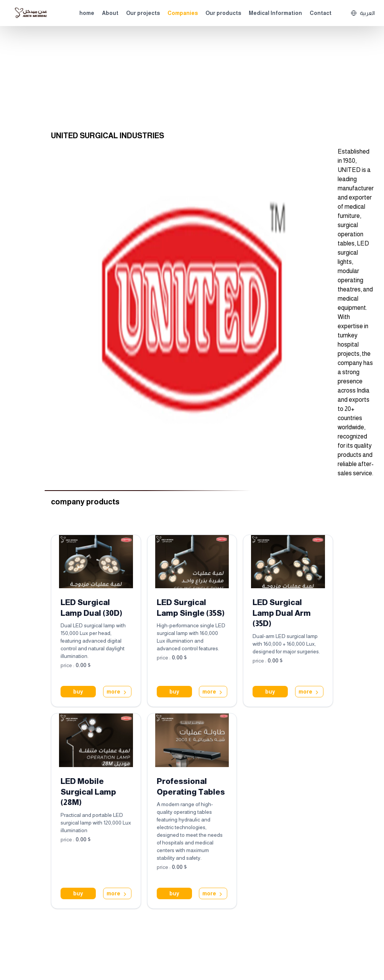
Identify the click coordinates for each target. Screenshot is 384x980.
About (110, 13)
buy (78, 692)
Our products (223, 13)
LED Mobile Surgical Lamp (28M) (88, 792)
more (117, 692)
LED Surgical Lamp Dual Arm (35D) (282, 613)
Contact (321, 13)
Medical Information (275, 13)
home (87, 13)
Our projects (143, 13)
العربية (363, 13)
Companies (183, 13)
